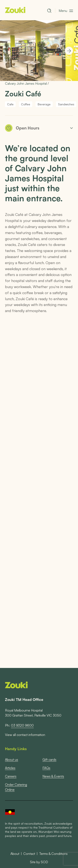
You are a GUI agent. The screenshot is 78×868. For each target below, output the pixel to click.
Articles (10, 768)
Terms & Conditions (53, 854)
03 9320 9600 (22, 725)
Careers (11, 776)
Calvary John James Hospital (26, 83)
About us (12, 759)
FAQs (46, 768)
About (15, 854)
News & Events (53, 776)
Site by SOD (39, 862)
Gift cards (49, 759)
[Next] (69, 51)
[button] (66, 11)
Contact (29, 854)
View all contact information (25, 735)
